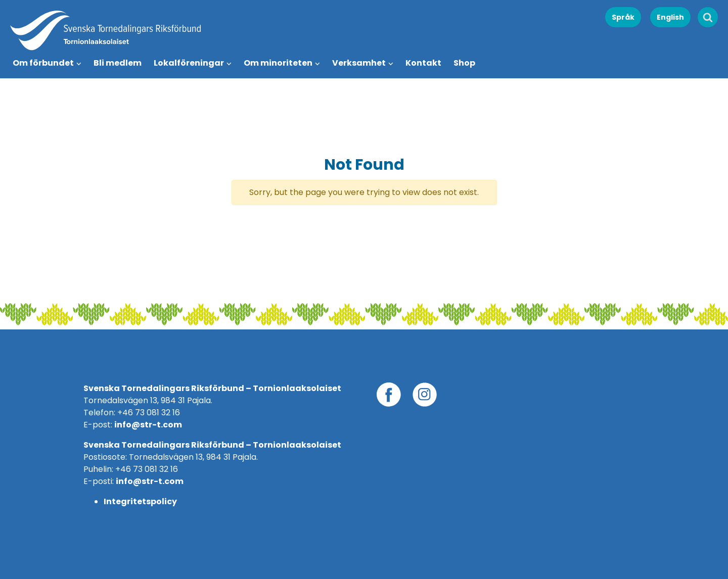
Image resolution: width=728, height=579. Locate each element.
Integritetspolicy (140, 501)
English (670, 17)
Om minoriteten (278, 63)
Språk (623, 17)
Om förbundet (43, 63)
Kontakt (423, 63)
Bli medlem (118, 63)
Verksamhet (359, 63)
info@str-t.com (148, 425)
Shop (464, 63)
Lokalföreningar (189, 63)
